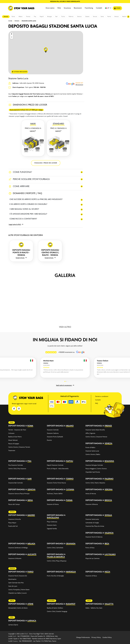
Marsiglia (71, 572)
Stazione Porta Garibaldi (55, 437)
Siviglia (108, 515)
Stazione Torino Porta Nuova (56, 483)
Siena (102, 17)
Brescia (117, 17)
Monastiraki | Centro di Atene (18, 608)
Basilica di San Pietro (15, 437)
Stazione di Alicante (15, 559)
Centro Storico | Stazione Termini (19, 447)
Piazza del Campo (14, 504)
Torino (63, 17)
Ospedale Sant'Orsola (93, 472)
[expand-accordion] (42, 426)
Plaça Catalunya (52, 522)
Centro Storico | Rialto (93, 454)
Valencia (109, 533)
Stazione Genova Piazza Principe (19, 494)
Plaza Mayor (12, 523)
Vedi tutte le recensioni (65, 385)
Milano (21, 17)
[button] (108, 8)
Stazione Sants (52, 525)
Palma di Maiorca (56, 557)
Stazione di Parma (53, 504)
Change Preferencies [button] (83, 638)
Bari (57, 17)
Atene (30, 604)
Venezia (6, 17)
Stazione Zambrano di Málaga (18, 548)
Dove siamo (50, 8)
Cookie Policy (107, 638)
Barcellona (53, 518)
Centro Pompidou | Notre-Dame (19, 590)
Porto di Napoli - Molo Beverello (58, 469)
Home (10, 21)
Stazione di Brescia (92, 504)
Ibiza (107, 544)
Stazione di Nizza (91, 576)
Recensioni (78, 8)
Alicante (32, 554)
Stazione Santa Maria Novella (95, 430)
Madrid (124, 17)
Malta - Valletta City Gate (94, 608)
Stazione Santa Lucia (92, 451)
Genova (79, 17)
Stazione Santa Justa (92, 519)
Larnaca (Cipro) (13, 625)
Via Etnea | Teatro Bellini (55, 494)
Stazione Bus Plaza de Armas (95, 526)
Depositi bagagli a (18, 426)
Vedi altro (65, 327)
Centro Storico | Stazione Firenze (96, 437)
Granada (71, 544)
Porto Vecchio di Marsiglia (55, 576)
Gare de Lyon (13, 586)
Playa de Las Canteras (93, 559)
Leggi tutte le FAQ (16, 225)
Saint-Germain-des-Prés (16, 583)
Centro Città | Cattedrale (55, 548)
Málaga (31, 544)
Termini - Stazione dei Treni (17, 430)
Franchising (89, 8)
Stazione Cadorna (53, 433)
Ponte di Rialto (90, 448)
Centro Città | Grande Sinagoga (57, 612)
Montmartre (12, 579)
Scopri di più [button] (21, 258)
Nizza (107, 572)
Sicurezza (67, 8)
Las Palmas (110, 554)
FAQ (59, 8)
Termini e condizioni (102, 397)
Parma (109, 17)
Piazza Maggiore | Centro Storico (96, 469)
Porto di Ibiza (90, 548)
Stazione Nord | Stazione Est (18, 576)
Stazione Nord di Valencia (94, 537)
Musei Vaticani (13, 440)
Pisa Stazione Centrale (16, 465)
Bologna (50, 17)
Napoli (42, 17)
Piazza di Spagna (14, 444)
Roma (13, 17)
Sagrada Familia (52, 529)
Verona (95, 17)
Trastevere (12, 451)
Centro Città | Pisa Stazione (17, 469)
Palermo (71, 17)
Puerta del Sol (13, 526)
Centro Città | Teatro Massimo (95, 483)
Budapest (71, 604)
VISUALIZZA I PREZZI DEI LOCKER (46, 163)
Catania (87, 17)
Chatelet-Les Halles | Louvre (17, 593)
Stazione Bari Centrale (16, 483)
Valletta (109, 604)
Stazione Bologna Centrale (94, 465)
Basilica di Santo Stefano (55, 608)
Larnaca (32, 621)
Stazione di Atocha (15, 519)
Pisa (35, 17)
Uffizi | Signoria (90, 433)
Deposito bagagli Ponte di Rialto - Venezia (21, 253)
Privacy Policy (96, 638)
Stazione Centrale (53, 430)
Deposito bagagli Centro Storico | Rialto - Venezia (50, 253)
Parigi (30, 572)
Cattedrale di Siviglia (92, 523)
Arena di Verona (91, 494)
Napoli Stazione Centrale (55, 465)
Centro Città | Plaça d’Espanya (57, 561)
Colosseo (11, 433)
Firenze (28, 17)
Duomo (49, 440)
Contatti (99, 8)
